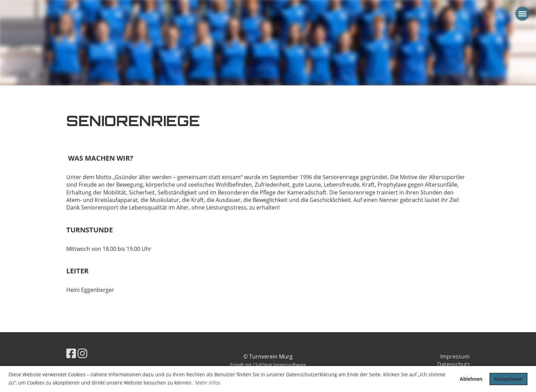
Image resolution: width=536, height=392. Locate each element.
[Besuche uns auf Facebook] (71, 353)
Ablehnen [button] (471, 379)
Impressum (455, 356)
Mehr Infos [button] (208, 383)
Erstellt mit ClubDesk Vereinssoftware (268, 365)
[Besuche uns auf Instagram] (82, 353)
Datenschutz (453, 364)
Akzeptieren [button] (508, 379)
